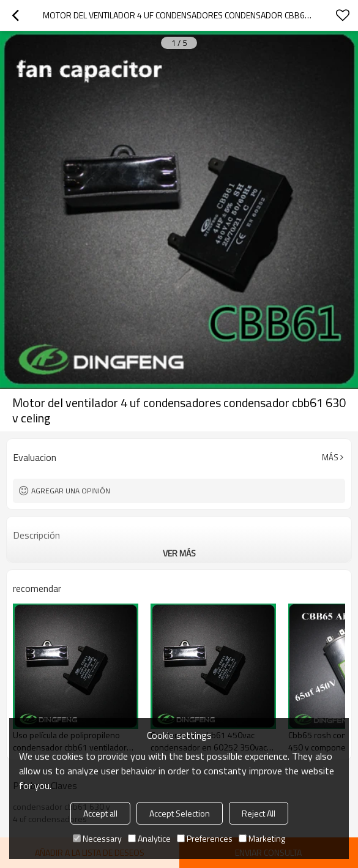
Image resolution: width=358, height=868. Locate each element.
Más (330, 457)
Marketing (262, 838)
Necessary (97, 838)
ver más (179, 553)
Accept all (100, 813)
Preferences (205, 838)
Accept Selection (180, 813)
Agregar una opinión (71, 491)
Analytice (149, 838)
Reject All (259, 813)
